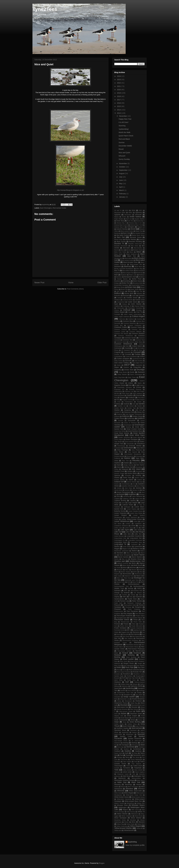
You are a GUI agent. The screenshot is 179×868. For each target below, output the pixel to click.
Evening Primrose (135, 389)
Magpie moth (126, 549)
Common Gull (137, 329)
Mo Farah (117, 568)
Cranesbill (127, 352)
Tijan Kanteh (127, 762)
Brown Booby (121, 287)
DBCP (127, 365)
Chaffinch (117, 306)
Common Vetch (121, 342)
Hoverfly (138, 475)
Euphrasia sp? (119, 389)
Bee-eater (126, 248)
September (123, 170)
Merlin (134, 563)
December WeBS (125, 146)
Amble (124, 217)
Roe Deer (141, 668)
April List (129, 219)
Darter (119, 365)
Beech (116, 250)
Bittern (139, 252)
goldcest (117, 416)
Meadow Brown (136, 559)
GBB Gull (138, 410)
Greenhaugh (121, 446)
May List (125, 559)
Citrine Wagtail (119, 312)
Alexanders (128, 215)
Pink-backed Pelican (136, 618)
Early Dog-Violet (119, 377)
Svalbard (117, 751)
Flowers (123, 398)
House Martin (132, 473)
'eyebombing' (124, 129)
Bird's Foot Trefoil (120, 252)
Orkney (133, 595)
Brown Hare (132, 287)
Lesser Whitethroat (122, 521)
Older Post (102, 283)
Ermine (139, 387)
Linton (140, 526)
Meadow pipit (120, 561)
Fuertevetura (129, 402)
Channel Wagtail (139, 306)
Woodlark (133, 820)
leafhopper (127, 507)
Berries (129, 250)
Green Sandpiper (132, 439)
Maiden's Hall (138, 549)
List (137, 528)
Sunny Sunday (124, 159)
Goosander (132, 421)
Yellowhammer (129, 830)
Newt (143, 580)
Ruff (127, 682)
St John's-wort (137, 741)
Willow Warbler (122, 814)
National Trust (129, 576)
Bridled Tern (126, 283)
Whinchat (121, 791)
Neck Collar (140, 576)
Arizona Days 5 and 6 (121, 225)
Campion (120, 298)
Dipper (117, 367)
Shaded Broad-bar (138, 699)
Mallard (134, 551)
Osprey (117, 597)
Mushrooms (139, 574)
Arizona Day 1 (140, 221)
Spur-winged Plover (121, 741)
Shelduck (139, 701)
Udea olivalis (138, 770)
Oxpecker (139, 597)
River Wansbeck (129, 666)
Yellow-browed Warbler (123, 828)
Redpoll (125, 653)
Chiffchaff (127, 310)
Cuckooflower (119, 356)
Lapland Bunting (120, 501)
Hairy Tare (125, 461)
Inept (141, 482)
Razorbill (126, 634)
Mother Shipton (126, 572)
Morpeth (142, 568)
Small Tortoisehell (137, 718)
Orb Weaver (138, 593)
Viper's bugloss (140, 772)
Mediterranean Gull (137, 561)
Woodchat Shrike (120, 820)
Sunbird (126, 749)
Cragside (117, 352)
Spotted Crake (126, 736)
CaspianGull (121, 302)
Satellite (123, 690)
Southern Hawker (123, 728)
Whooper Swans (138, 805)
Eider (130, 385)
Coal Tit (139, 312)
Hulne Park (127, 478)
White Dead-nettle (135, 791)
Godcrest (120, 414)
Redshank (137, 653)
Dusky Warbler (122, 374)
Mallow (142, 551)
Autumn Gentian (122, 229)
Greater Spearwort (124, 437)
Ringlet (140, 663)
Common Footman (121, 329)
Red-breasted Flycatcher (130, 640)
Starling (126, 743)
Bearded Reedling (136, 242)
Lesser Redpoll (120, 515)
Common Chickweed (134, 325)
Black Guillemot (131, 254)
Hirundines (139, 467)
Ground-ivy (130, 456)
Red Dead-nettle (137, 636)
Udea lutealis (127, 770)
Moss (127, 570)
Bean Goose (121, 242)
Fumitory (117, 404)
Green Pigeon (119, 439)
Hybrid (131, 480)
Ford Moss (141, 398)
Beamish (142, 239)
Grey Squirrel (132, 452)
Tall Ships (134, 753)
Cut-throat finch (137, 359)
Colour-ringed (138, 316)
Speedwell (133, 730)
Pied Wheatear (140, 614)
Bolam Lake (133, 275)
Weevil (123, 787)
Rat (144, 632)
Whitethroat (130, 803)
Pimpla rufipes (140, 616)
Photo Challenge (134, 609)
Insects (116, 484)
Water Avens (141, 780)
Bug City (139, 291)
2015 (119, 106)
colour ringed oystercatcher (133, 314)
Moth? (116, 572)
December (123, 116)
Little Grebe (138, 530)
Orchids (125, 595)
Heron (119, 467)
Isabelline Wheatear (128, 486)
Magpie (117, 549)
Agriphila (117, 215)
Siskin (138, 711)
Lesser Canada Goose (135, 511)
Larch (123, 503)
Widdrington (123, 808)
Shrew (143, 707)
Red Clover (126, 636)
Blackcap (128, 266)
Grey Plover (119, 452)
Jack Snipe (129, 488)
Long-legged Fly (119, 540)
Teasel (128, 755)
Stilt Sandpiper (124, 745)
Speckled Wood (120, 730)
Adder (130, 213)
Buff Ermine (121, 291)
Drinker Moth (129, 370)
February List (129, 391)
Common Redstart (138, 334)
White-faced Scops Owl (134, 795)
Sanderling (130, 688)
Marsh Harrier (139, 555)
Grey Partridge (123, 450)
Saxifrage (142, 690)
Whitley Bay (141, 803)
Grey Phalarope (137, 450)
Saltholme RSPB (136, 686)
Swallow (128, 751)
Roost (124, 670)
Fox (118, 400)
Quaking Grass (138, 630)
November (123, 163)
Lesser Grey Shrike (136, 513)
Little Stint (127, 534)
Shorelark (124, 705)
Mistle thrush (138, 565)
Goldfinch (141, 418)
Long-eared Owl (136, 538)
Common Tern (128, 340)
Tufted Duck (138, 766)
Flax (116, 398)
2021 (119, 86)
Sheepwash (128, 701)
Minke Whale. (127, 565)
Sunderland (137, 749)
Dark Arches (138, 361)
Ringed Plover (129, 663)
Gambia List (122, 406)
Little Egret (125, 530)
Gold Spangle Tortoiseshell (134, 414)
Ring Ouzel (124, 661)
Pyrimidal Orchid (119, 630)
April (121, 187)
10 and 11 (118, 210)
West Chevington (133, 787)
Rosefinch (127, 674)
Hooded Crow (119, 471)
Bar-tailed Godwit (123, 235)
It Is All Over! (123, 122)
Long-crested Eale (120, 538)
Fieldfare (130, 395)
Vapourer (117, 772)
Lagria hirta (139, 499)
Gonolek (121, 421)
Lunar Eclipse (127, 547)
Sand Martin (119, 688)
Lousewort (134, 544)
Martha (116, 559)
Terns (127, 757)
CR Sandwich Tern (127, 350)
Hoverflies (128, 475)
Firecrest (139, 395)
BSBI (143, 289)
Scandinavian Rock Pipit (125, 693)
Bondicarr (142, 277)
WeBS (116, 787)
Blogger (102, 863)
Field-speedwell (119, 395)
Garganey (127, 410)
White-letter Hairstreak (124, 799)
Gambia (142, 404)
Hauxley (136, 460)
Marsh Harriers (123, 557)
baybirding (132, 842)
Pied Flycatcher (132, 611)
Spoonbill (141, 734)
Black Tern (132, 256)
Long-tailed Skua (136, 542)
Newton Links (121, 582)
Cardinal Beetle (128, 300)
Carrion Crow (140, 300)
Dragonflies (137, 367)
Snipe (117, 722)
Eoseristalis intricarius (125, 387)
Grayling (128, 427)
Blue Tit (117, 271)
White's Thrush (119, 803)
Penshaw (128, 607)
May (121, 184)
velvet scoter (127, 772)
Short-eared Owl (122, 707)
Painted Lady (124, 601)
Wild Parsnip (131, 812)
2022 (119, 83)
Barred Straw (118, 239)
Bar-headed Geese (139, 233)
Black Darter (118, 254)
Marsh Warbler (137, 557)
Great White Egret (137, 435)
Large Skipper (133, 503)
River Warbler (140, 666)
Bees (122, 250)
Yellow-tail (139, 828)
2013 (119, 113)
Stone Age (120, 747)
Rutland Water (125, 684)
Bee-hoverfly (138, 248)
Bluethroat (139, 273)
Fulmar (139, 402)
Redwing (131, 655)
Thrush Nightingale (136, 759)
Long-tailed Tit (120, 544)
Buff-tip (130, 291)
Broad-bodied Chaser (138, 285)
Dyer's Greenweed (136, 374)
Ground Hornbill (119, 456)
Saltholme (125, 686)
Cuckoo (138, 354)
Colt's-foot (122, 319)
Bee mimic (135, 246)
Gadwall (126, 404)
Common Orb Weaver (121, 334)
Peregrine (138, 607)
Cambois (142, 296)
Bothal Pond (137, 279)
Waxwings (128, 785)
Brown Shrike (134, 289)
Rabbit (116, 632)
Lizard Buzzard (119, 536)
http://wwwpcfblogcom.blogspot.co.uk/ (70, 190)
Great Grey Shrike (120, 431)
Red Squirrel (129, 638)
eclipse (131, 383)
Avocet (133, 229)
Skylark (124, 713)
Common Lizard (120, 332)
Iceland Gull (119, 482)
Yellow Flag (120, 824)
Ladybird (117, 499)
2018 (119, 96)
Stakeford (117, 743)
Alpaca (116, 217)
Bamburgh (118, 233)
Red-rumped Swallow (124, 651)
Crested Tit (118, 354)
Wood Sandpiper (120, 818)
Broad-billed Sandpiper (121, 285)
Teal (121, 755)
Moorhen (133, 568)
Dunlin (132, 372)
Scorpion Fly (128, 695)
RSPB (124, 678)
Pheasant (118, 609)
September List (125, 699)
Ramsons (136, 632)
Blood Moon (138, 267)
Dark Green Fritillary (122, 363)
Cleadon (131, 312)
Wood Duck (139, 816)
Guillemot (117, 458)
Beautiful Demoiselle (121, 246)
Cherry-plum (121, 308)
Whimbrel (141, 789)
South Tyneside (140, 726)
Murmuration (127, 574)
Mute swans (118, 576)
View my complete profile (135, 845)
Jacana (119, 488)
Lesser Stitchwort (131, 517)
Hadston (127, 458)
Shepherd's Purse (121, 703)
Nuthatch (117, 591)
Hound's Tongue (119, 473)
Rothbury (130, 676)
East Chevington (46, 208)
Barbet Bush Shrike (138, 235)
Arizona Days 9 (119, 227)
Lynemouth (138, 547)
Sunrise (122, 142)
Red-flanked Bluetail (132, 645)
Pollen (134, 624)
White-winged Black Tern (133, 801)
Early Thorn (132, 377)
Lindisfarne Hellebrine (121, 526)
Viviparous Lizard (123, 774)
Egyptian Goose (120, 385)
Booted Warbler (123, 279)
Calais (134, 296)
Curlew (142, 356)
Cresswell (137, 352)
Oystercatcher (119, 599)
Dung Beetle (123, 372)
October (122, 167)
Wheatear (129, 789)
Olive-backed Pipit (136, 591)
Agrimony (139, 213)
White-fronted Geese (122, 797)
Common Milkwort (135, 332)
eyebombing (118, 391)
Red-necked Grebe (59, 208)
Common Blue (128, 321)
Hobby (116, 469)
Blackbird (118, 267)
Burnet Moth (129, 293)
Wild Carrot (135, 810)
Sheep (119, 701)
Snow (124, 722)
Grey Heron (140, 448)
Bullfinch (118, 293)
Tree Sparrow (136, 764)
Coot (127, 346)
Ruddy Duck (131, 680)
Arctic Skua (120, 221)
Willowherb (134, 814)
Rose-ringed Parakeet (124, 672)
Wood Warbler (136, 818)
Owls (131, 597)
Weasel (139, 785)
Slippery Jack (119, 716)
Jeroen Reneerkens (124, 492)
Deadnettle (139, 365)
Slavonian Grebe (136, 714)
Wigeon (125, 810)
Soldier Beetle (119, 724)
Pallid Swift (118, 603)
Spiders (134, 732)
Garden (140, 406)
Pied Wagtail (128, 614)
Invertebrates (126, 484)
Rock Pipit (130, 667)
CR (134, 348)
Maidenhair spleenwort (121, 551)
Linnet (133, 526)
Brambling (127, 281)
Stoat (143, 745)
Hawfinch (118, 463)
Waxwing (117, 785)
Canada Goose (132, 298)
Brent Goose (138, 281)
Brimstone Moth (138, 283)
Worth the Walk (124, 132)
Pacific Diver (132, 599)
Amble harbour (135, 217)
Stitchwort (135, 745)
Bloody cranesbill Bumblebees (124, 269)
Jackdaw (139, 488)
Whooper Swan (122, 805)
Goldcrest (126, 416)
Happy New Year (125, 119)
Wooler (126, 822)
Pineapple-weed (122, 618)
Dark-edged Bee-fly (138, 363)
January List (136, 490)
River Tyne (118, 666)
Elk (136, 385)
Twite (116, 770)
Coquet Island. (137, 346)
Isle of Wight (141, 486)
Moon (125, 568)
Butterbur (139, 293)
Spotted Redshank (135, 739)
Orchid (116, 595)
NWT (126, 591)
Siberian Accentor (122, 709)
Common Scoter (130, 338)
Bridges (117, 283)
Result (121, 149)
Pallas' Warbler (137, 601)
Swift (127, 753)
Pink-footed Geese (122, 620)
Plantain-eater (125, 622)
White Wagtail (129, 793)
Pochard (117, 624)
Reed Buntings (131, 657)
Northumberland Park (121, 586)
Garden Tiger (132, 408)
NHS (129, 582)
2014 (119, 110)
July (121, 177)
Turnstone (127, 768)
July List (136, 492)
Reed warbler (128, 659)
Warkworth (122, 778)
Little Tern (138, 534)
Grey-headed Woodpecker (133, 454)
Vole (134, 774)
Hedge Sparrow (129, 465)
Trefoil (128, 766)
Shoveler (134, 707)
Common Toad (140, 340)
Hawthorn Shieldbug (138, 463)
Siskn (116, 714)
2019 (119, 93)
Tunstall (117, 768)
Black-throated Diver (130, 262)
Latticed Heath (128, 505)
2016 (119, 103)
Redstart (118, 655)
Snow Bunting (135, 722)
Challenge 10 (127, 306)
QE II (129, 630)
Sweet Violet (118, 753)
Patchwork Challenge (134, 603)
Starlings (134, 743)
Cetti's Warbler (136, 304)
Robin (119, 667)
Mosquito (120, 570)
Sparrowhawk (137, 728)
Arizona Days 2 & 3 (136, 223)
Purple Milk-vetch (137, 626)
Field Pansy (126, 393)
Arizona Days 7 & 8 (136, 225)
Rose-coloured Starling (137, 670)
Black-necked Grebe (127, 260)
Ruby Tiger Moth (133, 678)
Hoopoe (130, 471)
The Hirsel (136, 757)
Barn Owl (121, 237)
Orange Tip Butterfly (122, 593)
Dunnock (141, 372)
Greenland (118, 448)
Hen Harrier (140, 465)
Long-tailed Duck (120, 542)
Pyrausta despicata (136, 628)
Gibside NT (118, 412)
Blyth (116, 275)
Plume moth (138, 622)
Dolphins (126, 367)
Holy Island (136, 469)
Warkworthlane (136, 778)
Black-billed (128, 258)
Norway (131, 588)
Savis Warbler (132, 690)
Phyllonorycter (119, 611)
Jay (143, 490)
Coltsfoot (131, 319)
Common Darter (136, 327)
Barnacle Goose (136, 237)
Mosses (134, 570)
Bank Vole (127, 233)
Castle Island (132, 302)
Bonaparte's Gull (130, 277)
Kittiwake (142, 494)
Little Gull (118, 532)
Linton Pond (129, 528)
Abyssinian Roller (120, 213)
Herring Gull (128, 467)
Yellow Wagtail (135, 826)
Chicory (117, 310)
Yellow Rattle (131, 824)
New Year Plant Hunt (124, 578)
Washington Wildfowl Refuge (124, 780)
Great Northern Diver (135, 431)
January (122, 197)
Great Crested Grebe (134, 429)
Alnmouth (138, 215)
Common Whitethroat (123, 344)
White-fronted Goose (138, 797)
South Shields (128, 726)
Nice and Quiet (124, 153)
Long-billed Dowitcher (134, 536)
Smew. (140, 720)
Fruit (119, 402)
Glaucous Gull (129, 412)
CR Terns (139, 350)
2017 (119, 100)
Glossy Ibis (141, 412)
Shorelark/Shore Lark (138, 705)
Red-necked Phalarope (136, 649)
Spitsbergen (130, 734)
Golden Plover (119, 418)
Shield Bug (134, 703)
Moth (141, 570)
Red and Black (124, 139)
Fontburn (132, 398)
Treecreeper (119, 766)
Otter (124, 597)
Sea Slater (139, 695)
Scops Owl (118, 695)
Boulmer (117, 281)
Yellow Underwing (122, 826)
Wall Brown (127, 776)
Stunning (122, 126)
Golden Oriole (137, 416)
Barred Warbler (131, 239)
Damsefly (128, 361)
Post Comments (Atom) (75, 289)
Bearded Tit (119, 244)
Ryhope (135, 684)
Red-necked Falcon (132, 647)
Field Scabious (137, 393)
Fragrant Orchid (127, 400)
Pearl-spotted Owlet (130, 605)
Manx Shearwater (132, 553)
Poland (126, 624)
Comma (117, 321)
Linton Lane (118, 528)
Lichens (128, 524)
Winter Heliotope (127, 816)
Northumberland (134, 584)
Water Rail (136, 782)
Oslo (140, 595)
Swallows (138, 751)
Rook (118, 670)
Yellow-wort (118, 830)
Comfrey (140, 319)
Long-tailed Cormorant (135, 540)
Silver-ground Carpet (126, 711)
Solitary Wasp (132, 724)
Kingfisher (132, 494)
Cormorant (118, 348)
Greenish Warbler (135, 446)
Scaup (139, 693)
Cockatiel (117, 314)
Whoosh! (122, 156)
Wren (134, 822)
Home (71, 283)
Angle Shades (119, 219)
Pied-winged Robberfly (125, 616)
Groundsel (139, 456)
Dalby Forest (118, 361)
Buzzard (126, 296)
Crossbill (128, 354)
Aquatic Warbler (140, 219)
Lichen (136, 521)
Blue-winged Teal (128, 273)
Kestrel (122, 494)
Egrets (140, 383)
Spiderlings (125, 732)
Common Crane (121, 327)
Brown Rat (124, 289)
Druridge (141, 370)
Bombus (119, 277)
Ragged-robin (126, 632)
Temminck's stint (139, 755)
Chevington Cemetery (135, 308)
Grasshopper (128, 425)
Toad (136, 762)
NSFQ (139, 588)
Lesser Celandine (120, 513)
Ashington (131, 227)
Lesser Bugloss (132, 509)
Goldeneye (131, 418)
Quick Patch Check (126, 136)
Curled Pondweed (131, 356)
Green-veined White (131, 442)
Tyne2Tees (45, 9)
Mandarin (120, 553)
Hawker (126, 463)
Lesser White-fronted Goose (132, 519)
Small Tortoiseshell (121, 720)
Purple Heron (124, 626)
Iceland (140, 480)
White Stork (118, 793)
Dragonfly (118, 370)
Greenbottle (130, 444)
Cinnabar (139, 310)
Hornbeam (139, 471)
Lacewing (126, 496)
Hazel (119, 465)
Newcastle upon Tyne (132, 580)
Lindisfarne (138, 524)
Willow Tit (141, 812)
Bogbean (124, 275)
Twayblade (138, 768)
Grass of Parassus (130, 423)
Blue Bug (139, 269)
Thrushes (117, 762)
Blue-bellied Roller (128, 271)
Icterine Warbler (132, 482)
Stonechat (130, 747)
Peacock (117, 605)
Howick (117, 478)
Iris (134, 484)
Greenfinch (141, 444)
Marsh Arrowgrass (125, 555)
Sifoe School (134, 709)
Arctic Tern (130, 221)
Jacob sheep (118, 490)
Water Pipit (122, 782)
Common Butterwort (130, 323)
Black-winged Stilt (136, 264)
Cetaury (125, 304)
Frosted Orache (140, 400)
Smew (133, 720)
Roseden (117, 674)
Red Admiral (135, 634)
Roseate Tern (138, 672)
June (121, 180)
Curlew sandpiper (123, 359)
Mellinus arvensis (123, 563)
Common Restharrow (126, 336)
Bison (131, 252)
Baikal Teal (139, 231)
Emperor (142, 385)
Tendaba (120, 757)
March (122, 190)
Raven (118, 634)
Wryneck (142, 822)
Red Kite (118, 638)
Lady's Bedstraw (137, 496)
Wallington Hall (139, 776)
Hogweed (125, 469)
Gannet (131, 406)
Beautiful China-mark (135, 244)
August (122, 173)
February (123, 194)
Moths (135, 572)
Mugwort (117, 574)
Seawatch (117, 697)
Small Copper (132, 716)
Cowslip (127, 348)
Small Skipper (125, 718)
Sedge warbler (129, 697)
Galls (134, 404)
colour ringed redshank (122, 317)
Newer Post (39, 283)
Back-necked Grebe (127, 231)
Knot (118, 496)
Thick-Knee (124, 759)
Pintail (135, 620)
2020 (119, 90)
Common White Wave (136, 342)
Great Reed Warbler (122, 433)
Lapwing (133, 501)
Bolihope (142, 275)
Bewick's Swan (138, 250)
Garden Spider (119, 408)
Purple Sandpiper (120, 628)
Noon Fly (136, 582)
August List (141, 227)
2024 (119, 76)
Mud (141, 572)
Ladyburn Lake (127, 499)
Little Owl (129, 532)
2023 (119, 80)
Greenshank (128, 448)
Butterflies (117, 296)
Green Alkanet (138, 437)
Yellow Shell (141, 824)
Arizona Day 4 (121, 223)
